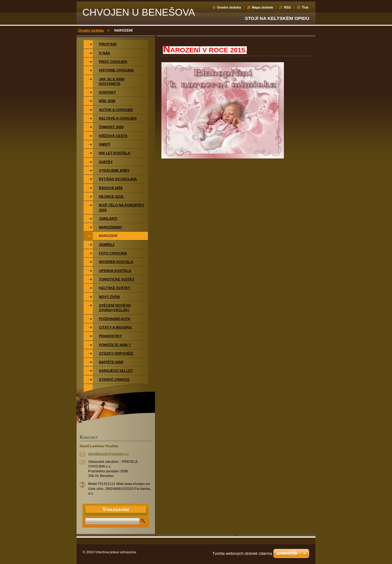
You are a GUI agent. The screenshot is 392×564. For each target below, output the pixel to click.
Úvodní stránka (229, 7)
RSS (287, 7)
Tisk (305, 7)
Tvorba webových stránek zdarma (242, 553)
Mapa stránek (262, 7)
